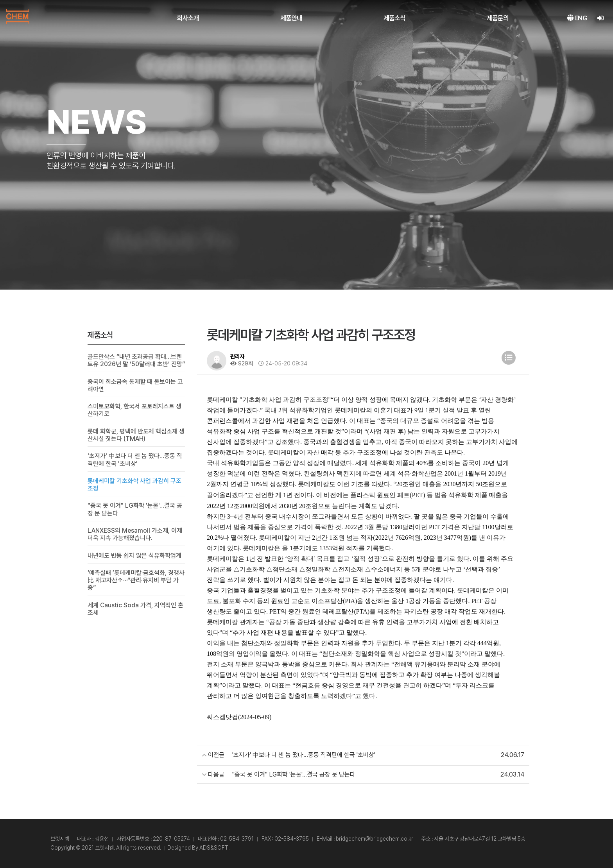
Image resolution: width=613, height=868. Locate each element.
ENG (577, 18)
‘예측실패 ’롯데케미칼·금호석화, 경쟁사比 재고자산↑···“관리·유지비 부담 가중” (136, 580)
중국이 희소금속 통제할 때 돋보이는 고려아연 (135, 385)
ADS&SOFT (214, 848)
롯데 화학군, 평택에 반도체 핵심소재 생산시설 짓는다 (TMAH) (136, 435)
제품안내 (291, 18)
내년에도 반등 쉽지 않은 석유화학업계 (134, 556)
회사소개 (188, 18)
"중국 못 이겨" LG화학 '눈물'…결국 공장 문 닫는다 (135, 509)
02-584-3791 (237, 839)
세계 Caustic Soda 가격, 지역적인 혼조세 (135, 609)
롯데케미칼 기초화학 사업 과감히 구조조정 (134, 485)
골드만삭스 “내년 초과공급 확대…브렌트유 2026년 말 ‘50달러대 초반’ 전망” (136, 360)
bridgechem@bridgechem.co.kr (375, 839)
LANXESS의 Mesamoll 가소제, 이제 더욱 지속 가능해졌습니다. (135, 534)
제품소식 (395, 18)
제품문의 (498, 18)
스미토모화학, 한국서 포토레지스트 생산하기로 (134, 410)
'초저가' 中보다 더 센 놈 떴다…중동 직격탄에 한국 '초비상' (135, 460)
